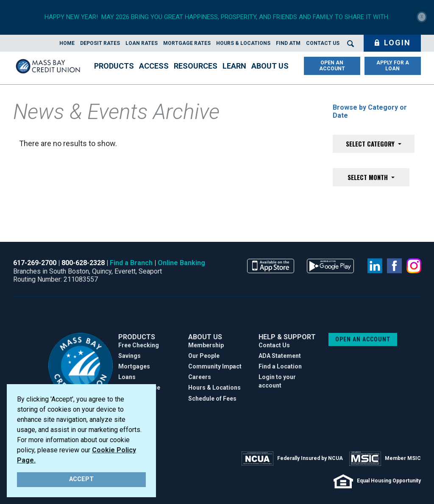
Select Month (369, 177)
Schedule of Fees (212, 399)
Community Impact (215, 366)
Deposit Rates (100, 43)
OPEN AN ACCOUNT (332, 66)
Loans (127, 377)
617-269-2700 (35, 263)
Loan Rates (142, 43)
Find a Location (280, 366)
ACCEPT (81, 479)
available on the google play (330, 266)
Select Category (371, 144)
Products (114, 66)
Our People (204, 356)
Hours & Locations (243, 43)
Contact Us (323, 43)
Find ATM (288, 43)
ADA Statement (280, 356)
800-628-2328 (83, 263)
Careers (200, 377)
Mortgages (134, 366)
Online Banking (181, 263)
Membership (206, 345)
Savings (129, 356)
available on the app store (271, 266)
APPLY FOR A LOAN (393, 66)
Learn (234, 66)
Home (67, 43)
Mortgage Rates (187, 43)
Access (154, 66)
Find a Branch (131, 263)
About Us (270, 66)
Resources (196, 66)
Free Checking (139, 345)
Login (392, 43)
